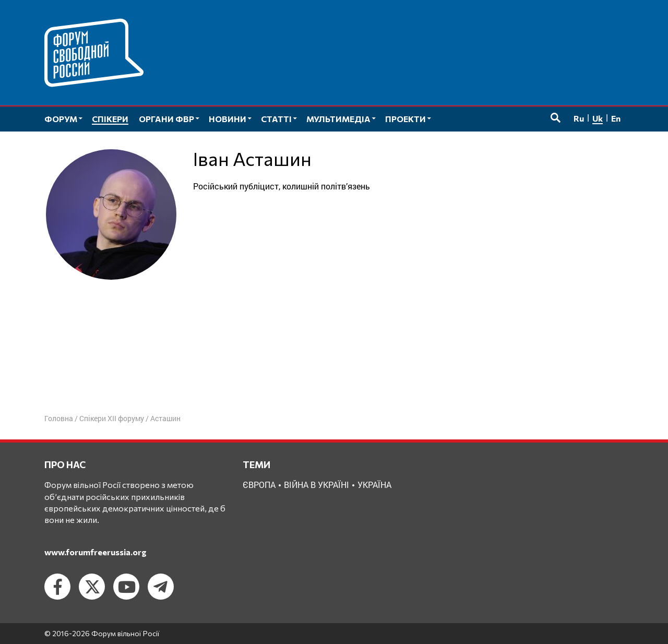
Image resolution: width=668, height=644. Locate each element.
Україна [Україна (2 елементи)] (374, 485)
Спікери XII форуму (112, 418)
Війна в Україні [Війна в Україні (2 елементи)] (317, 485)
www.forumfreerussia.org (96, 552)
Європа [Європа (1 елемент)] (259, 485)
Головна (59, 418)
